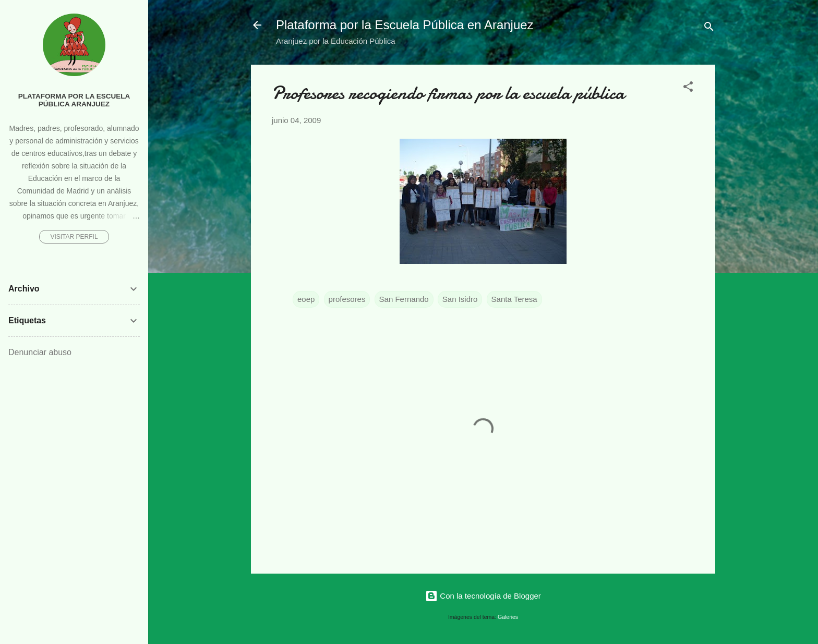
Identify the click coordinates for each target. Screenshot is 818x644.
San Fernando (404, 299)
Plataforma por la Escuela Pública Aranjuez (74, 100)
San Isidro (460, 299)
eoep (306, 299)
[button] (688, 88)
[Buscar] (709, 28)
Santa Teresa (514, 299)
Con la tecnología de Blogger (483, 596)
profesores (347, 299)
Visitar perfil (74, 237)
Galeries (508, 617)
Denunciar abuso (40, 352)
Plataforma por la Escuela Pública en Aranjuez (405, 25)
